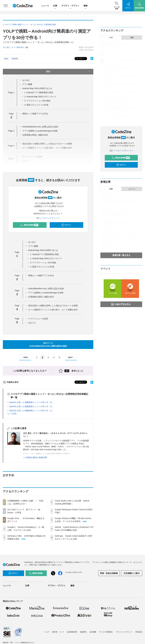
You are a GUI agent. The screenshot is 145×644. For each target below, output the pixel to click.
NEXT (72, 358)
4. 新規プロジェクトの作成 (36, 105)
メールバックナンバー (48, 218)
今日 (111, 38)
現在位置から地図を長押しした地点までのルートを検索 (53, 306)
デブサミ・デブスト (70, 6)
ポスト (80, 59)
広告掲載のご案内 (132, 573)
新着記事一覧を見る (121, 255)
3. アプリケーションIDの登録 (37, 101)
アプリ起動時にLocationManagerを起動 (40, 131)
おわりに (32, 323)
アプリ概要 (27, 84)
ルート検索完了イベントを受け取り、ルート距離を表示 (53, 310)
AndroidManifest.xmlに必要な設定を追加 (40, 127)
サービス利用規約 (106, 632)
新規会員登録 (29, 225)
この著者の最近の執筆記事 (35, 457)
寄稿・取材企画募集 (109, 573)
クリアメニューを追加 (38, 319)
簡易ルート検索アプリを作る (35, 114)
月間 (132, 38)
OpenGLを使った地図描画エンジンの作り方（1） (31, 411)
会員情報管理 (72, 632)
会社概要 (93, 632)
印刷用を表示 (11, 382)
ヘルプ (47, 632)
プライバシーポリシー (124, 632)
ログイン (66, 225)
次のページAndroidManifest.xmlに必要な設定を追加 (48, 344)
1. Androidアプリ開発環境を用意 (39, 92)
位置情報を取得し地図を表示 (35, 135)
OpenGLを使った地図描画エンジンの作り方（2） (31, 406)
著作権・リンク (58, 632)
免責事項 (83, 632)
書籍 (86, 6)
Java (6, 59)
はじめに (26, 80)
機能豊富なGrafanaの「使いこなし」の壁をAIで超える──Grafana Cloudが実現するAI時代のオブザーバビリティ (121, 201)
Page (11, 92)
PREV (25, 358)
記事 (55, 6)
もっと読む (12, 413)
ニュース (45, 6)
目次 (68, 72)
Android (15, 59)
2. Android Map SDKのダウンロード (40, 97)
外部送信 (139, 632)
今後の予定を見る (121, 304)
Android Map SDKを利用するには (37, 88)
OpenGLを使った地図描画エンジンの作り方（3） (31, 402)
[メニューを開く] (6, 6)
